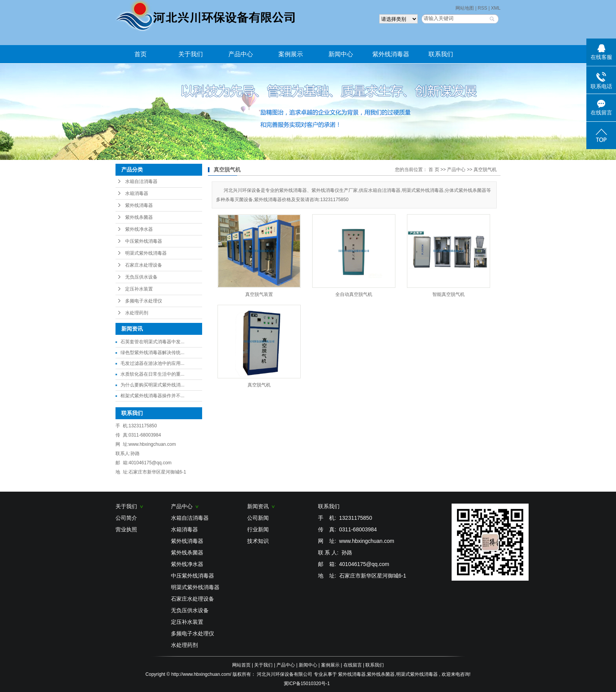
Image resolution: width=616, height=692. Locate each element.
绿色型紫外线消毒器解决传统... (152, 353)
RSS (483, 8)
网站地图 (465, 8)
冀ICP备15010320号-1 (307, 684)
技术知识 (258, 541)
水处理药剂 (137, 313)
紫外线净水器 (139, 229)
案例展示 (291, 54)
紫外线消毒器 (391, 54)
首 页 (434, 170)
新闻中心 (341, 54)
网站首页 (241, 665)
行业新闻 (258, 529)
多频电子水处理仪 (144, 301)
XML (496, 8)
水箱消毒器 (137, 193)
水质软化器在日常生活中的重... (152, 374)
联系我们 (441, 54)
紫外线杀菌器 (139, 217)
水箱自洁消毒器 (141, 181)
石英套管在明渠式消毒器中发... (152, 342)
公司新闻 (258, 518)
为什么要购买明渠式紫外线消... (152, 385)
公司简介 (126, 518)
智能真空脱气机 (449, 294)
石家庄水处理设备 (144, 265)
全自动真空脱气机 (354, 294)
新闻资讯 (261, 506)
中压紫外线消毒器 (144, 241)
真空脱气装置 (259, 294)
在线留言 (353, 665)
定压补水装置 (139, 289)
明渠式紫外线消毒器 (146, 253)
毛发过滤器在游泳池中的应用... (152, 363)
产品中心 (241, 54)
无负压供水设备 (141, 277)
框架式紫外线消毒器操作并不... (152, 396)
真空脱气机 (485, 170)
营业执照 (126, 529)
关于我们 (191, 54)
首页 (141, 54)
